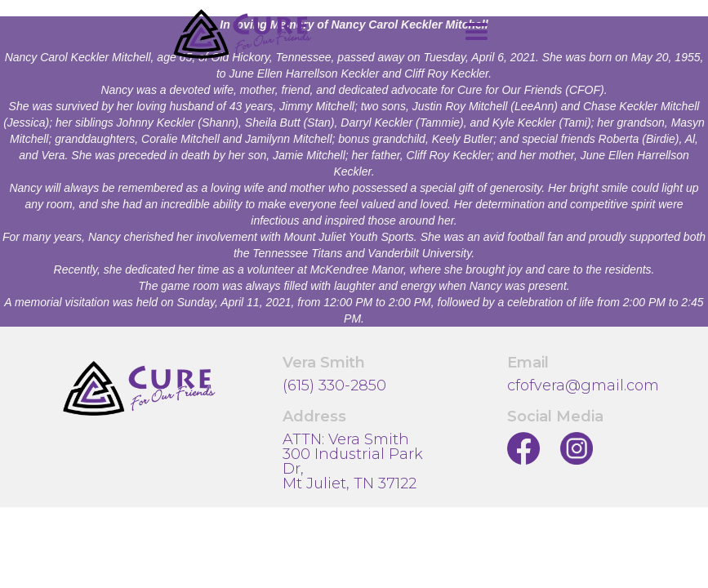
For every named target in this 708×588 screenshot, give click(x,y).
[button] (476, 32)
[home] (243, 34)
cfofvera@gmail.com (583, 385)
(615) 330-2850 (334, 385)
